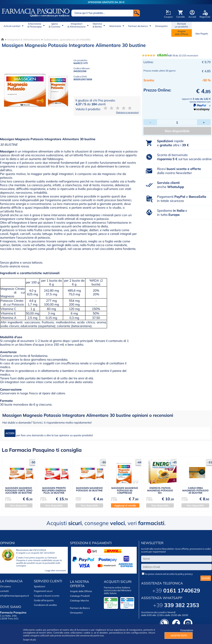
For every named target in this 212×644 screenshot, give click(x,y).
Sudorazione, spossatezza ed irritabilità (67, 40)
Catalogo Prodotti (80, 596)
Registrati (205, 17)
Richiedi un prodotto (181, 25)
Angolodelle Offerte (182, 33)
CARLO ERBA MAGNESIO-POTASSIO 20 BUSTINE (195, 490)
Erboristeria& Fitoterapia (35, 25)
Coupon (168, 17)
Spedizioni (40, 586)
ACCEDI (10, 433)
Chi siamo (5, 586)
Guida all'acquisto (44, 600)
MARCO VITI (81, 63)
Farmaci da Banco (80, 608)
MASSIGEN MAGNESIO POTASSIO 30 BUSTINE (89, 489)
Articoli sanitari (12, 26)
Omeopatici (161, 26)
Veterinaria (115, 26)
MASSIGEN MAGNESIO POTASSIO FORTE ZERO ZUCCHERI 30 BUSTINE (19, 490)
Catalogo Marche (79, 600)
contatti (4, 591)
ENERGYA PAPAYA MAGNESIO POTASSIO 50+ (160, 490)
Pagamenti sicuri (43, 591)
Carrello (181, 17)
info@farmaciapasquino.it (14, 596)
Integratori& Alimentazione (76, 25)
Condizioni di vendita (45, 605)
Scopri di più (30, 640)
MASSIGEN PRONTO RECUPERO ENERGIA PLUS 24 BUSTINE (54, 490)
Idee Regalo (202, 34)
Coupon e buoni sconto (47, 596)
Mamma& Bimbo (97, 25)
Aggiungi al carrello (125, 505)
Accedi (192, 17)
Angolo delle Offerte (81, 591)
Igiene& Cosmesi (55, 25)
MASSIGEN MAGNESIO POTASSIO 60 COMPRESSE (125, 490)
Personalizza (186, 630)
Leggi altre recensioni (55, 570)
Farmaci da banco (138, 26)
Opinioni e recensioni (127, 112)
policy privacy (185, 574)
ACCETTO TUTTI (179, 636)
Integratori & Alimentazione (24, 40)
